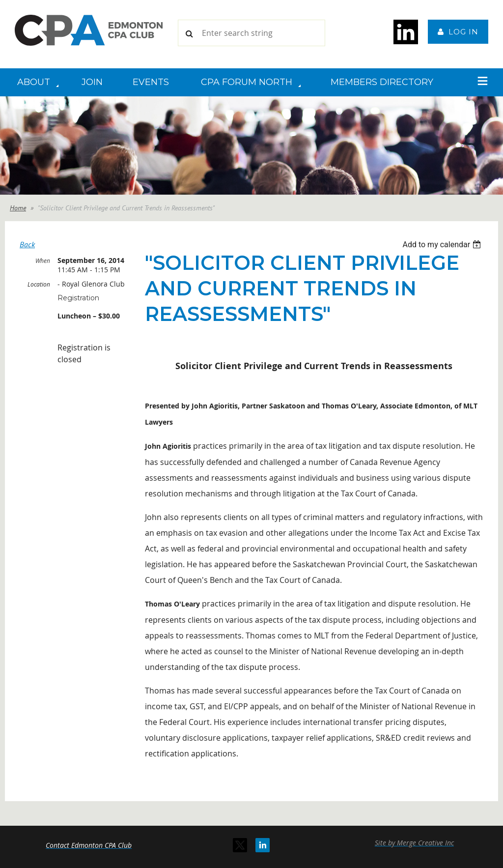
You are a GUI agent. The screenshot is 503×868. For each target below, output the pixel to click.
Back (27, 244)
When (43, 260)
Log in (463, 32)
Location (39, 284)
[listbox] (443, 245)
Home (18, 208)
